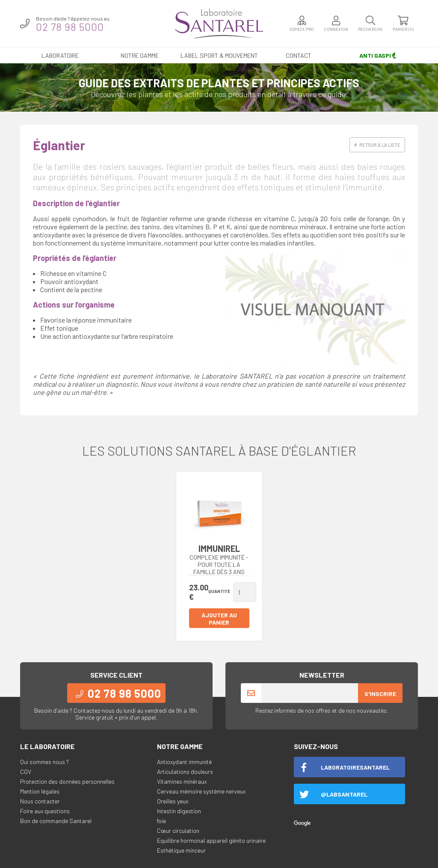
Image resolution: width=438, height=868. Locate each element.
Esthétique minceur (181, 850)
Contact (299, 55)
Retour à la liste (377, 145)
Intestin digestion (179, 811)
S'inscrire (380, 694)
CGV (26, 772)
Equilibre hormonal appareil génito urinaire (211, 840)
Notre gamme (140, 55)
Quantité (219, 591)
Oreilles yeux (173, 801)
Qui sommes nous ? (44, 762)
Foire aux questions (45, 811)
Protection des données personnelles (67, 781)
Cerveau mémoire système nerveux (201, 791)
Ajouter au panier (219, 619)
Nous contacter (40, 801)
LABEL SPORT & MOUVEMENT (219, 55)
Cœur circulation (178, 831)
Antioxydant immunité (184, 762)
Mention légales (40, 791)
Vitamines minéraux (182, 781)
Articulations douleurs (185, 772)
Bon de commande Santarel (56, 821)
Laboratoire (60, 55)
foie (161, 821)
